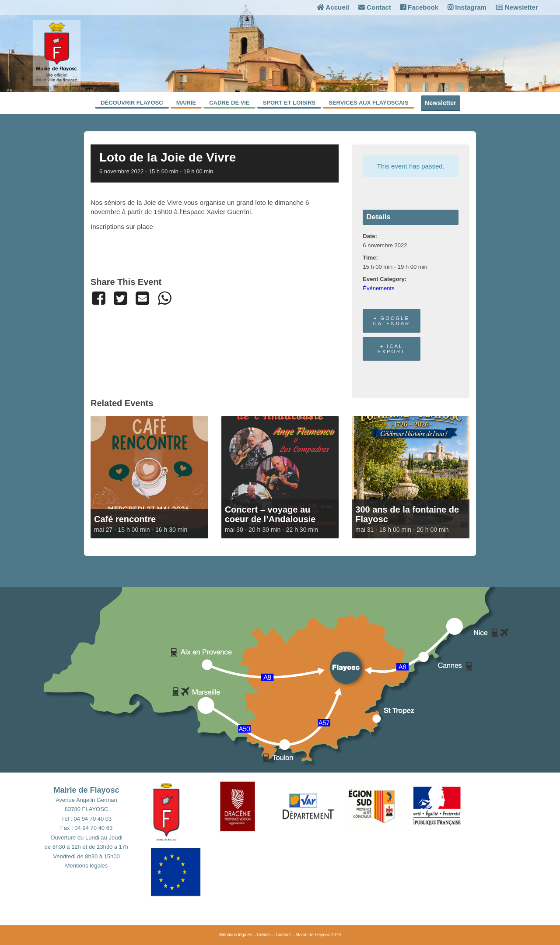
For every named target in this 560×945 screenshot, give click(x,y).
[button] (184, 810)
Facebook (419, 7)
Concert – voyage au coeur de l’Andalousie (270, 514)
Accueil (333, 7)
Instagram (467, 7)
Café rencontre (125, 519)
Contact (375, 7)
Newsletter (517, 7)
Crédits (264, 935)
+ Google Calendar (391, 321)
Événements (378, 288)
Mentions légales (87, 866)
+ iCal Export (392, 349)
